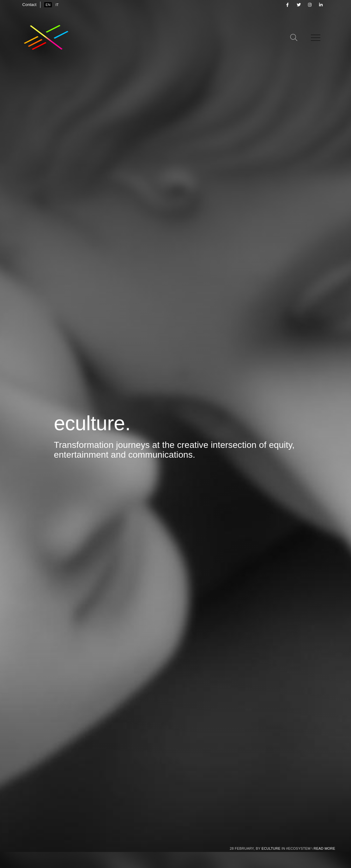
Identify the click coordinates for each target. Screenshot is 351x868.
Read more (324, 848)
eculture (271, 848)
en (48, 5)
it (57, 5)
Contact (30, 5)
